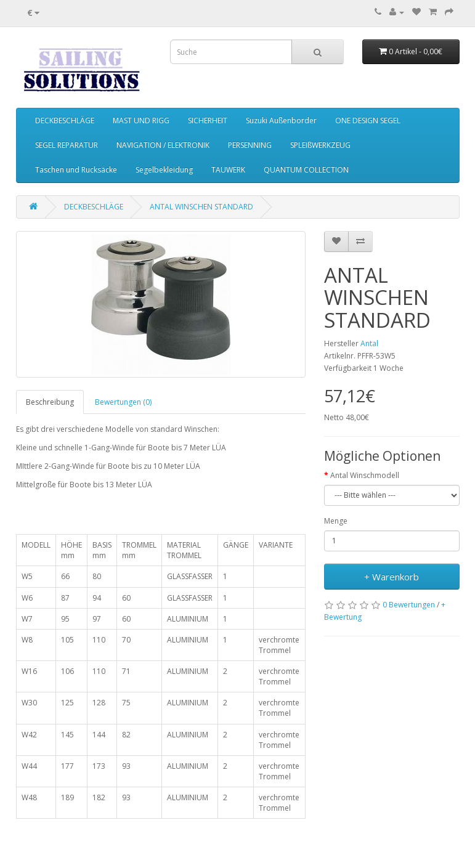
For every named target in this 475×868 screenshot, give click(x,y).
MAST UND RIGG (141, 120)
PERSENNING (250, 145)
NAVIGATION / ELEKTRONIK (163, 145)
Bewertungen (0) (123, 402)
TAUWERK (228, 170)
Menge (336, 521)
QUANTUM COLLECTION (306, 170)
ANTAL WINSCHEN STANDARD (201, 207)
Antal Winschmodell (365, 475)
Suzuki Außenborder (281, 120)
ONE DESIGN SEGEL (368, 120)
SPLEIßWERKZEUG (320, 145)
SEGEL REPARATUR (67, 145)
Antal (369, 343)
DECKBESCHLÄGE (65, 120)
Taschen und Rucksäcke (76, 170)
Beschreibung (50, 402)
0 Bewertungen (409, 605)
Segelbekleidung (164, 170)
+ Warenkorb (392, 577)
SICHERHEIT (208, 120)
